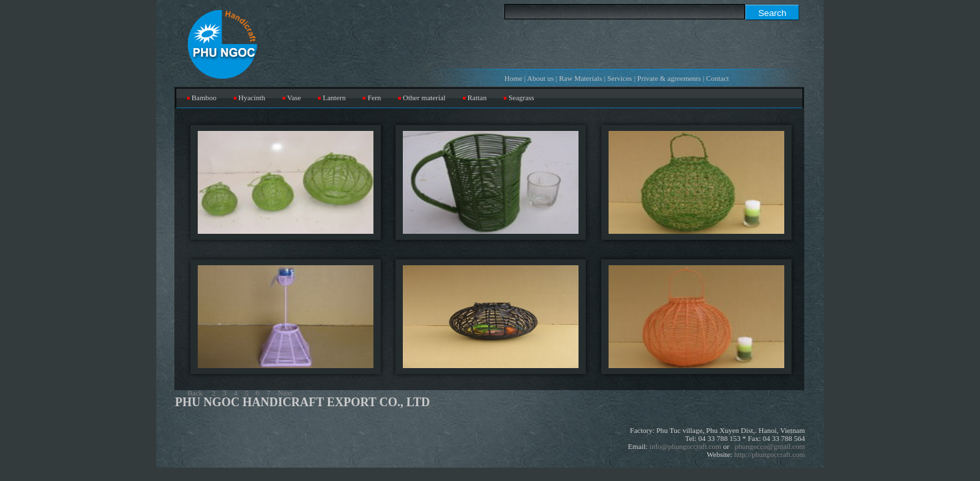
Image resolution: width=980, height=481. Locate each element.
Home (513, 78)
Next (285, 393)
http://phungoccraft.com (770, 454)
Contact (717, 78)
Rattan (477, 98)
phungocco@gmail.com (770, 446)
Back (195, 393)
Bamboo (204, 98)
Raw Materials (581, 78)
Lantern (334, 98)
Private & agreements (669, 78)
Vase (294, 98)
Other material (424, 98)
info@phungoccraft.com (685, 446)
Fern (374, 98)
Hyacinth (252, 98)
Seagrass (521, 98)
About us (540, 78)
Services (620, 78)
